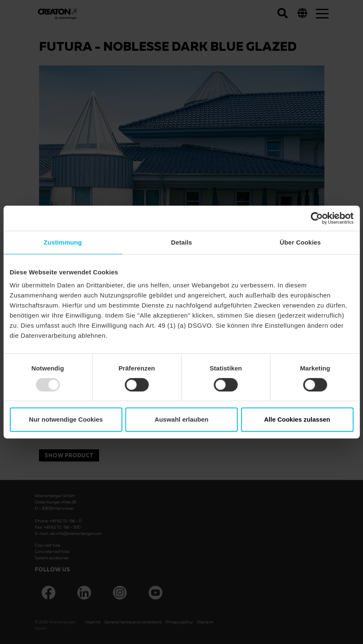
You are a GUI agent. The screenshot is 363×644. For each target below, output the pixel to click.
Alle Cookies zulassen (297, 419)
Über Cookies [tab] (300, 242)
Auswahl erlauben (181, 419)
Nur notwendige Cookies (66, 419)
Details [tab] (182, 242)
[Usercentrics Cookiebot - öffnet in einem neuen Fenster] (317, 218)
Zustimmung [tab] (63, 242)
